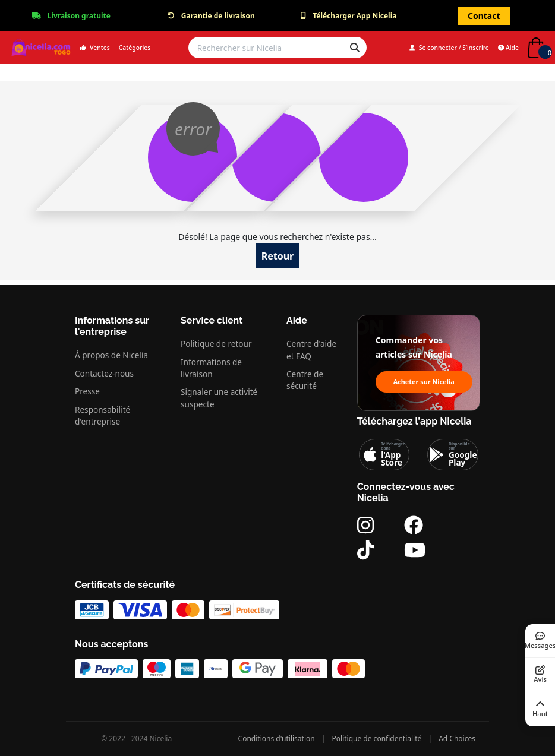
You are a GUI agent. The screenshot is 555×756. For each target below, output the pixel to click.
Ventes (95, 48)
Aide (508, 48)
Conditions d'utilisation (277, 738)
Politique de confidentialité (377, 738)
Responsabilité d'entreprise (103, 415)
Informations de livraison (211, 368)
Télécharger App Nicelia (354, 16)
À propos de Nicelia (111, 355)
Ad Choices (457, 738)
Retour (278, 256)
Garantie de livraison (218, 16)
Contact (484, 16)
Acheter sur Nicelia (424, 382)
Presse (87, 391)
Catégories (135, 48)
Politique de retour (216, 344)
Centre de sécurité (305, 380)
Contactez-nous (104, 373)
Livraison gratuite (79, 16)
